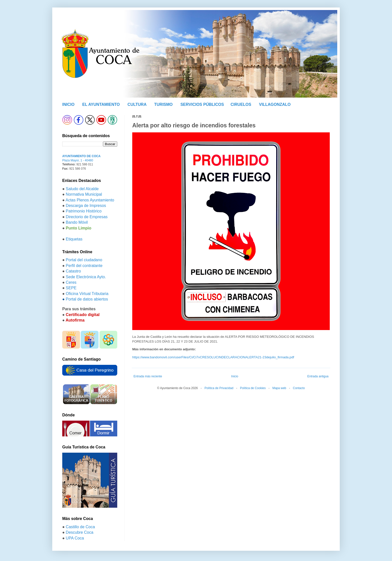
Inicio (235, 376)
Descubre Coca (79, 532)
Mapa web (279, 388)
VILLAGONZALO (275, 104)
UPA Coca (75, 538)
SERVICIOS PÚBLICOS (202, 104)
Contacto (299, 388)
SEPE (71, 288)
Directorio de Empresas (87, 217)
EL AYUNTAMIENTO (101, 104)
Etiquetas (74, 239)
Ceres (71, 282)
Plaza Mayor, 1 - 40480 (78, 160)
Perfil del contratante (84, 266)
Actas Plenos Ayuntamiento (90, 200)
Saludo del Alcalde (82, 189)
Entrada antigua (318, 376)
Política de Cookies (253, 388)
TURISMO (163, 104)
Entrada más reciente (148, 376)
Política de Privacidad (219, 388)
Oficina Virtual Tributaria (87, 294)
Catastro (73, 271)
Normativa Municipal (84, 194)
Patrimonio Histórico (84, 211)
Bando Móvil (77, 222)
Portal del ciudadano (84, 260)
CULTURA (137, 104)
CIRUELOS (241, 104)
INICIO (68, 104)
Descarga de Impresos (86, 206)
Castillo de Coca (80, 527)
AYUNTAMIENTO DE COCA (81, 156)
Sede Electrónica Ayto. (86, 277)
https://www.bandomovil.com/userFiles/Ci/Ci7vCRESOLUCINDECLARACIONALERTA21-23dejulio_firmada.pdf (213, 357)
